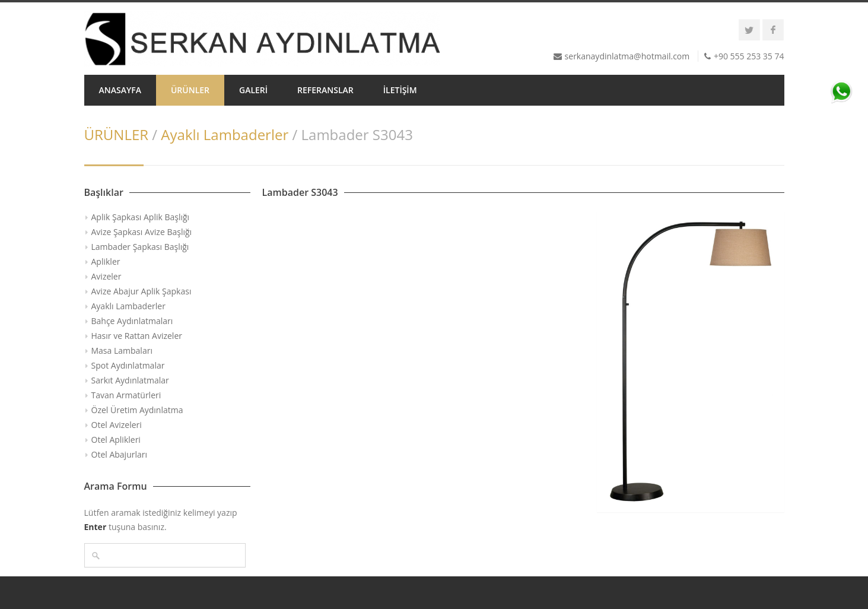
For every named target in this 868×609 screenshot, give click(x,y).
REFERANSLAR (325, 90)
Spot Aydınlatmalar (128, 365)
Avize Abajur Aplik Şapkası (142, 291)
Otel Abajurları (120, 454)
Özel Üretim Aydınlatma (137, 410)
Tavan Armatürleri (126, 395)
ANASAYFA (120, 90)
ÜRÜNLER (190, 90)
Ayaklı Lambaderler (225, 134)
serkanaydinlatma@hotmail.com (627, 56)
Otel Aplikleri (116, 440)
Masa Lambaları (122, 351)
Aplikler (106, 261)
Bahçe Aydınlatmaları (132, 321)
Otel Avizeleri (117, 425)
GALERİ (253, 90)
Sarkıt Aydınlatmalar (130, 380)
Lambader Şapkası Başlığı (140, 247)
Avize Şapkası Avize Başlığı (142, 232)
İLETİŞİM (400, 90)
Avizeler (106, 276)
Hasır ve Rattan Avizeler (137, 336)
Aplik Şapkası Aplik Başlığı (141, 217)
